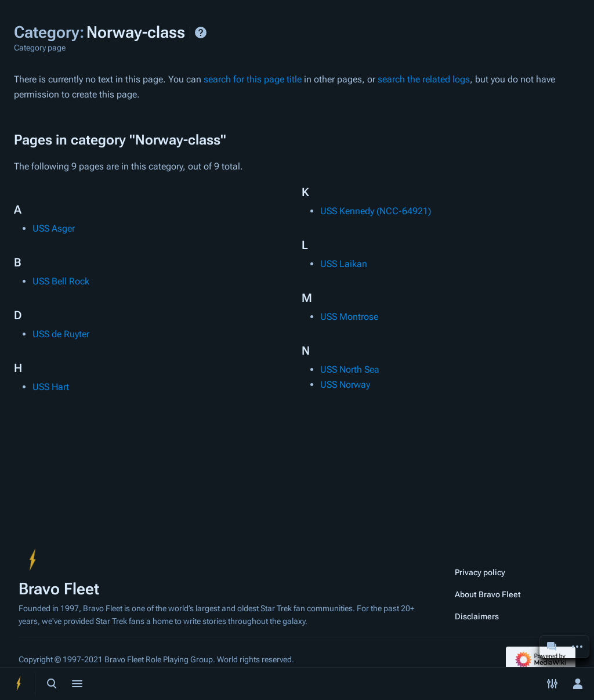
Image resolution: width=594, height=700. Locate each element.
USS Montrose (349, 317)
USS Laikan (344, 264)
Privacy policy (480, 572)
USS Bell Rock (61, 281)
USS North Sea (350, 369)
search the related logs (424, 79)
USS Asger (54, 228)
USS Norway (345, 385)
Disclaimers (477, 616)
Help (201, 33)
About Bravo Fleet (488, 594)
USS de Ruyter (61, 334)
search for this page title (253, 79)
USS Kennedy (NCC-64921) (376, 211)
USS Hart (51, 387)
